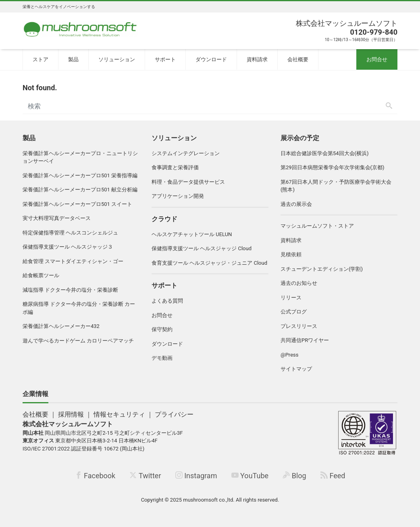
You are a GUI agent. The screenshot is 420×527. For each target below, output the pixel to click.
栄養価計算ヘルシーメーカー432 (61, 326)
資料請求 (257, 59)
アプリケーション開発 (178, 196)
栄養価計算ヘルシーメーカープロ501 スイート (77, 204)
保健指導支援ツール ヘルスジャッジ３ (68, 247)
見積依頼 (291, 254)
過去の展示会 (296, 204)
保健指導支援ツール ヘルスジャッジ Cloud (202, 248)
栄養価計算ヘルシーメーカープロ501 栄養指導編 (80, 175)
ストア (41, 59)
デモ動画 (162, 358)
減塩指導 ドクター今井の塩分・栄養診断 (70, 290)
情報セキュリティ (119, 414)
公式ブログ (294, 312)
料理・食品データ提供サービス (188, 182)
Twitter (145, 476)
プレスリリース (299, 326)
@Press (289, 355)
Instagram (196, 476)
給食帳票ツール (41, 275)
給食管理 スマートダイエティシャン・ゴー (73, 261)
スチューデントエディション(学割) (322, 269)
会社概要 (298, 59)
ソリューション (117, 59)
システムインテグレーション (186, 153)
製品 (73, 59)
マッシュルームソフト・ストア (317, 226)
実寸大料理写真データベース (57, 218)
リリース (291, 298)
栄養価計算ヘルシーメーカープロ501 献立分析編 (80, 190)
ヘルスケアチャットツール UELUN (192, 234)
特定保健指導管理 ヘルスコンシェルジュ (70, 233)
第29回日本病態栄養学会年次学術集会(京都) (333, 167)
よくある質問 (167, 301)
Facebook (95, 476)
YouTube (250, 476)
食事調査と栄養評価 (175, 167)
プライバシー (174, 414)
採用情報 (71, 414)
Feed (333, 476)
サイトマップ (296, 369)
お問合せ (377, 59)
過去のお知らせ (299, 283)
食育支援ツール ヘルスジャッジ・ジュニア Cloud (209, 263)
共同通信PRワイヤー (305, 340)
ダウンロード (211, 59)
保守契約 (162, 329)
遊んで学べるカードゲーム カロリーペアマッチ (78, 341)
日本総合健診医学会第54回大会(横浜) (325, 153)
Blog (294, 476)
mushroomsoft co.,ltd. (209, 500)
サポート (165, 59)
